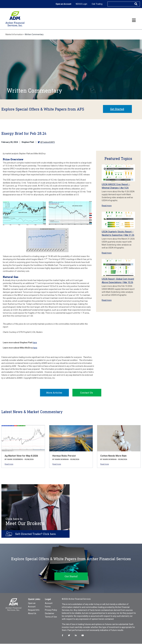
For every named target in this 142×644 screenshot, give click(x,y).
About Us (32, 614)
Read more (107, 206)
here (35, 343)
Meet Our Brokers (25, 522)
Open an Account (63, 4)
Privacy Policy (51, 610)
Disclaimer (50, 614)
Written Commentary (34, 34)
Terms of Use (51, 617)
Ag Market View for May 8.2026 (21, 456)
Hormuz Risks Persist (64, 456)
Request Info (34, 610)
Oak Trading (97, 4)
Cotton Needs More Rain (113, 456)
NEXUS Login (81, 4)
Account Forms (49, 605)
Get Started (117, 109)
